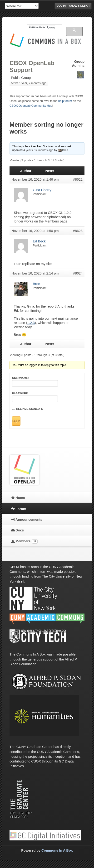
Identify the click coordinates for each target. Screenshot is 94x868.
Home (20, 498)
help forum (65, 101)
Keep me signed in (30, 409)
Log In (16, 421)
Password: (21, 393)
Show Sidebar (79, 6)
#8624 (78, 273)
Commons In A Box (57, 850)
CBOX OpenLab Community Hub (31, 106)
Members (27, 541)
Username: (20, 378)
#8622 (78, 179)
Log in (61, 6)
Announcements (29, 520)
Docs (20, 530)
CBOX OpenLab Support (32, 66)
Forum (21, 509)
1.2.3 (31, 323)
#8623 (78, 231)
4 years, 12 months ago (38, 150)
